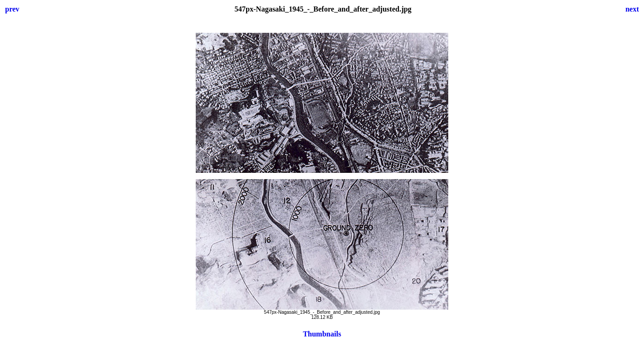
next (632, 9)
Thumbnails (322, 334)
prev (12, 9)
